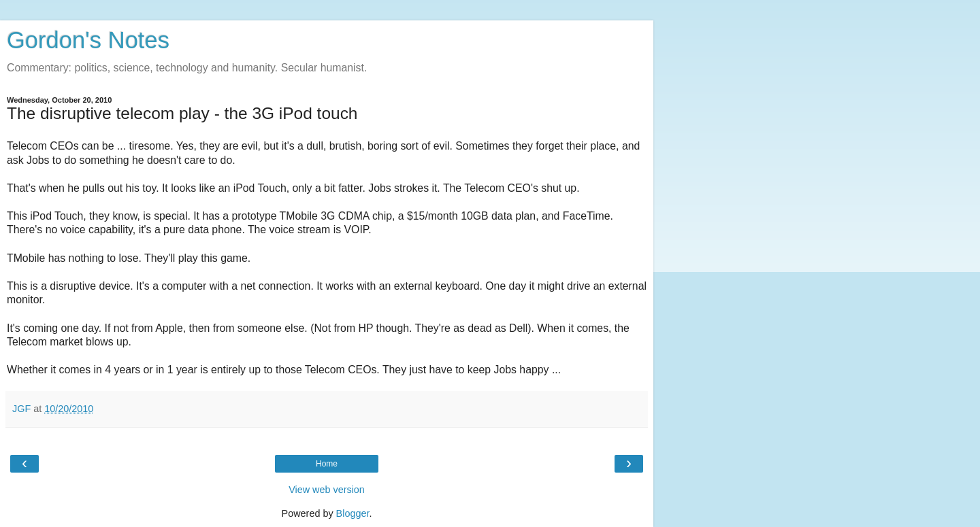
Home (327, 464)
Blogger (353, 513)
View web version (327, 490)
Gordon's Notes (88, 40)
